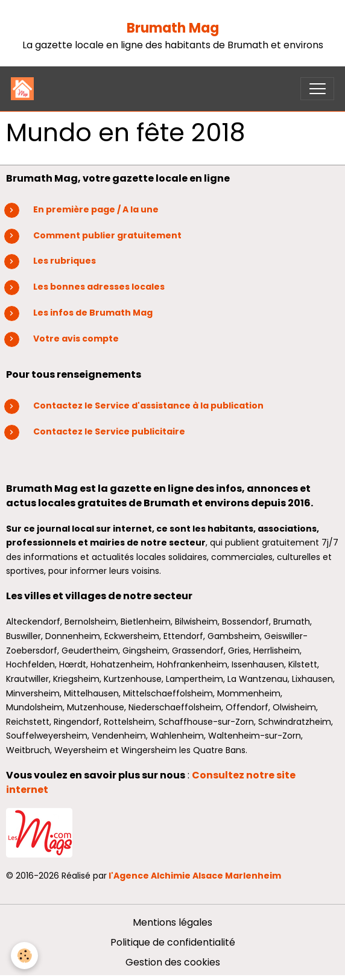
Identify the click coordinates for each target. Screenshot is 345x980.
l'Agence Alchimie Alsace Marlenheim (195, 876)
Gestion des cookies (173, 962)
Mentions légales (172, 922)
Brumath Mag (173, 28)
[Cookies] (24, 956)
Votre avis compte (76, 339)
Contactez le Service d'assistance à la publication (149, 406)
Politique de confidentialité (173, 942)
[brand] (25, 89)
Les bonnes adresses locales (99, 287)
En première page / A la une (96, 209)
